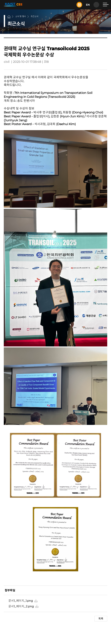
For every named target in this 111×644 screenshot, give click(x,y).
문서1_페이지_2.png (21, 606)
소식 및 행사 (21, 16)
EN (88, 5)
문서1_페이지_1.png (21, 601)
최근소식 (34, 16)
